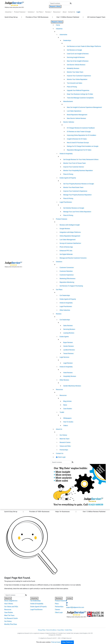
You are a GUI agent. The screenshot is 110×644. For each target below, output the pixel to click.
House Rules (61, 630)
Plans (57, 604)
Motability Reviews (73, 68)
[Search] (60, 3)
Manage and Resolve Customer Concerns (73, 258)
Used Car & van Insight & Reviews (78, 54)
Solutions (31, 12)
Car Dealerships (65, 295)
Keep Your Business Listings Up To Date (80, 94)
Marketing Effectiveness (67, 279)
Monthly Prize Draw (11, 624)
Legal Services (64, 357)
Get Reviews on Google (74, 50)
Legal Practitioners (66, 202)
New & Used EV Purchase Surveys (78, 143)
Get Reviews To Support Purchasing (71, 286)
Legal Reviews (68, 363)
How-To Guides (68, 422)
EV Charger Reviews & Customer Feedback (81, 128)
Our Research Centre (11, 618)
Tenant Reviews (68, 354)
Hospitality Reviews (70, 376)
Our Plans (40, 12)
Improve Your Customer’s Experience (79, 76)
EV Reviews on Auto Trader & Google (79, 132)
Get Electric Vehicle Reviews (76, 65)
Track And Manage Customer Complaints (80, 98)
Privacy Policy (42, 630)
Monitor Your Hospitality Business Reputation (78, 171)
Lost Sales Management (68, 240)
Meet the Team (65, 439)
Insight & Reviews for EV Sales (77, 139)
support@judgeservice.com (75, 607)
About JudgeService (11, 601)
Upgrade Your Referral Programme (78, 90)
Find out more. (56, 642)
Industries (8, 12)
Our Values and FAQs (11, 607)
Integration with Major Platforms (70, 232)
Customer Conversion (67, 268)
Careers (58, 610)
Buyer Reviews (68, 342)
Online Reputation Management (70, 236)
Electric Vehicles (69, 122)
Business (59, 598)
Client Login (61, 457)
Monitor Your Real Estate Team (73, 187)
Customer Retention (66, 271)
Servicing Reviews (69, 329)
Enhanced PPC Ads (66, 251)
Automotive (63, 35)
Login (78, 12)
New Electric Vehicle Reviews (76, 118)
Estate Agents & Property (68, 178)
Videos (66, 426)
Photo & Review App (66, 247)
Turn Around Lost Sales (75, 83)
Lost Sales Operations (74, 111)
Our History (63, 435)
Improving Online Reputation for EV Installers (81, 135)
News (65, 405)
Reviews (48, 12)
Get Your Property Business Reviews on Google (79, 184)
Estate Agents (64, 337)
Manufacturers (68, 101)
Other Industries (65, 310)
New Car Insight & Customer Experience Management (84, 107)
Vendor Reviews (68, 346)
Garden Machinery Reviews (72, 386)
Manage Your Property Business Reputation (77, 195)
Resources (57, 12)
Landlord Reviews (69, 350)
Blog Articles (67, 401)
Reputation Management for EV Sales (79, 150)
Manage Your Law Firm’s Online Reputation (77, 212)
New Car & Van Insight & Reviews (78, 61)
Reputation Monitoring (67, 282)
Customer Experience (67, 275)
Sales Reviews (68, 326)
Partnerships (64, 450)
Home (61, 25)
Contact (69, 598)
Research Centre (65, 442)
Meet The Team (9, 615)
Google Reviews (65, 229)
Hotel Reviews (68, 373)
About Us (59, 429)
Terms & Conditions (51, 630)
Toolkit (62, 412)
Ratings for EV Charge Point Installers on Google (83, 146)
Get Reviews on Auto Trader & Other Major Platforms (84, 46)
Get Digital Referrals (66, 254)
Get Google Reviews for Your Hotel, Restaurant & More (81, 160)
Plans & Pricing (72, 87)
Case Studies (68, 409)
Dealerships (67, 40)
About (65, 12)
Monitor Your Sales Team (75, 72)
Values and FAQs (65, 446)
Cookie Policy (68, 630)
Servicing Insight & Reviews (76, 57)
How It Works (9, 604)
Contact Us (72, 12)
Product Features (20, 12)
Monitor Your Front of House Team (75, 163)
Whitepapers (67, 418)
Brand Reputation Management (77, 115)
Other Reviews (64, 380)
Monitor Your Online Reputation (77, 79)
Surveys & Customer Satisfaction (70, 243)
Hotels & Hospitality (66, 154)
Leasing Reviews (69, 333)
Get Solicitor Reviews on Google (74, 208)
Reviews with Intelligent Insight (70, 225)
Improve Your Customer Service (74, 167)
